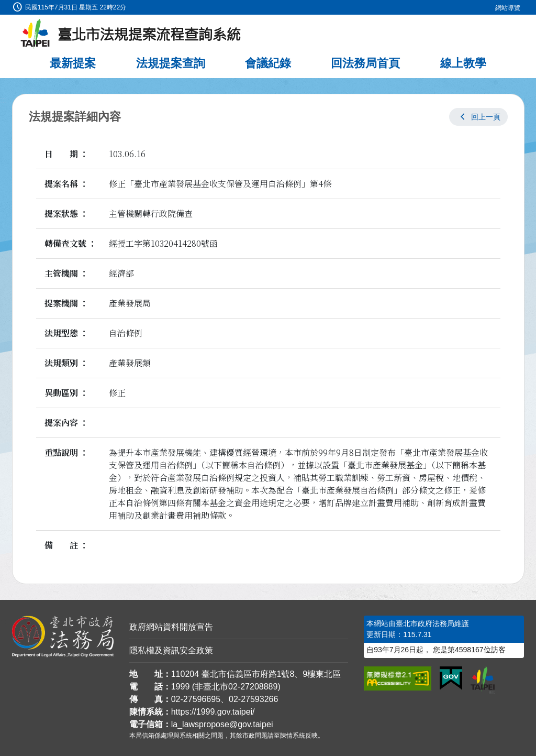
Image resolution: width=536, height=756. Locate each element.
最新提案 (73, 63)
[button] (478, 117)
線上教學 (463, 63)
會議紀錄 (268, 63)
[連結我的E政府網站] (451, 678)
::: (3, 6)
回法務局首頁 (365, 63)
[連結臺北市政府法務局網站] (63, 637)
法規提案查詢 (171, 63)
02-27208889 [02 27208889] (253, 687)
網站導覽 (508, 8)
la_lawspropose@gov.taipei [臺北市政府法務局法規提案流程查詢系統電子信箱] (222, 724)
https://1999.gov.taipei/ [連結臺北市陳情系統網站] (213, 712)
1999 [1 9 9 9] (181, 687)
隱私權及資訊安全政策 (171, 650)
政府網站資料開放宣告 (171, 627)
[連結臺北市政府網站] (483, 680)
